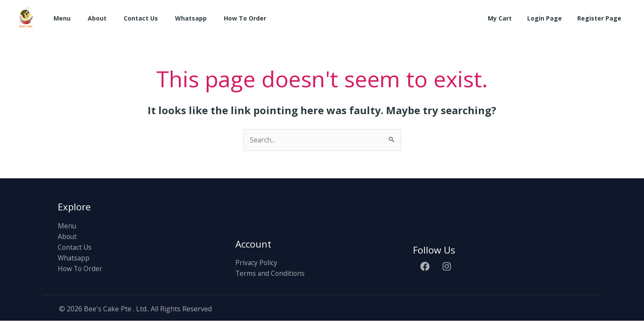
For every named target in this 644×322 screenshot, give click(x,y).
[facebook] (426, 267)
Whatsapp (191, 18)
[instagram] (448, 267)
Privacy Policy (257, 263)
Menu (62, 18)
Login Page (550, 18)
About (97, 18)
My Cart (508, 18)
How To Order (245, 18)
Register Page (601, 18)
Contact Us (141, 18)
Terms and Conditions (271, 274)
